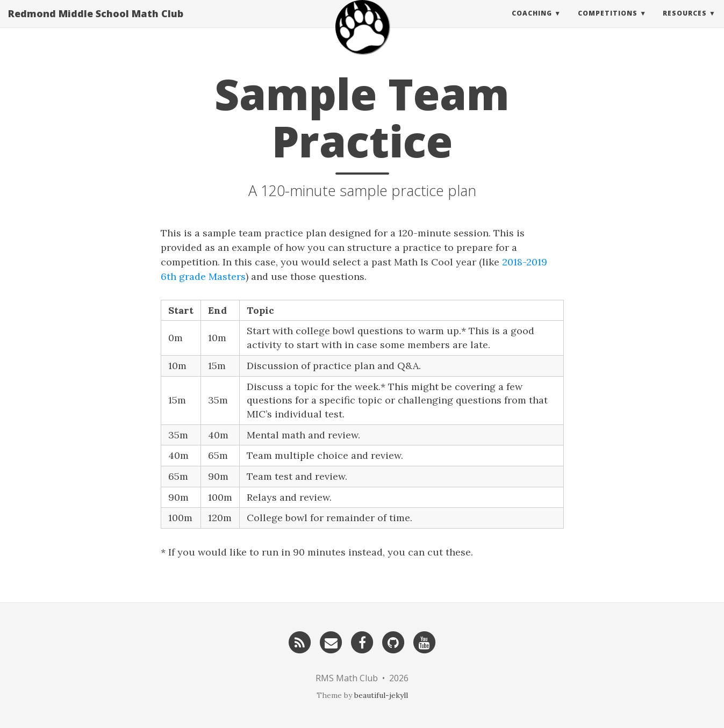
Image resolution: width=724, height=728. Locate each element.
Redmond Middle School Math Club (96, 24)
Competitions (608, 24)
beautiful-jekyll (381, 695)
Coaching (532, 24)
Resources (685, 24)
